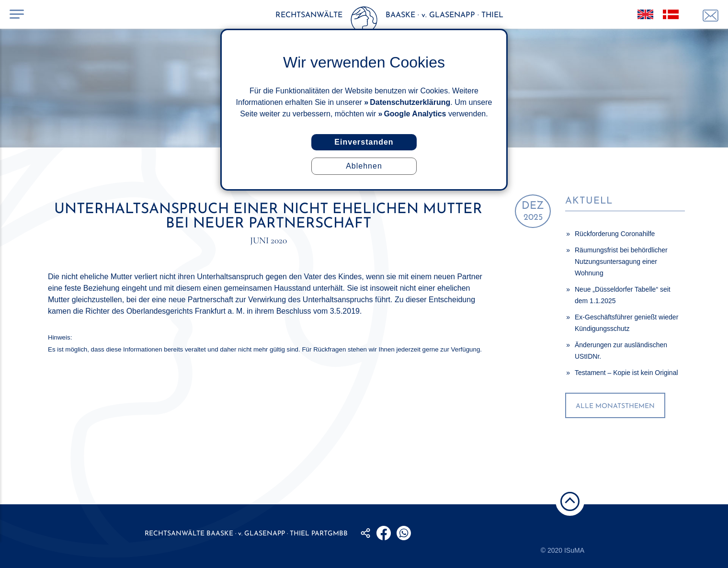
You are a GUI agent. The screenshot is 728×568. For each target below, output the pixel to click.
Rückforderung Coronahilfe (615, 234)
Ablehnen (364, 166)
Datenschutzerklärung (410, 102)
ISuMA (574, 550)
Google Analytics (415, 114)
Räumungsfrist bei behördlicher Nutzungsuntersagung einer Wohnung (621, 261)
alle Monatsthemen (615, 406)
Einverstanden (364, 142)
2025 (533, 211)
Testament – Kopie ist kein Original (626, 373)
